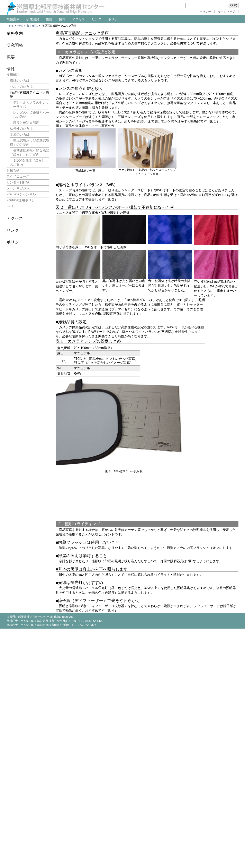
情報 (62, 19)
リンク (97, 19)
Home (10, 26)
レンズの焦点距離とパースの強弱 (31, 115)
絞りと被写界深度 (26, 123)
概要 (49, 19)
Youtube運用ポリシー (22, 200)
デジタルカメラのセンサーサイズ (31, 105)
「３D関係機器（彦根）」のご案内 (29, 163)
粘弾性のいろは (21, 129)
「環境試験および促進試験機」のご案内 (29, 142)
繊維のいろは (20, 81)
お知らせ (13, 171)
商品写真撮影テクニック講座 (29, 95)
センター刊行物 (18, 182)
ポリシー (205, 12)
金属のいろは (20, 134)
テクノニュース (18, 176)
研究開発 (33, 19)
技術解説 (32, 26)
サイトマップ (226, 12)
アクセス (79, 19)
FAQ (10, 206)
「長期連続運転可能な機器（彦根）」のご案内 (29, 152)
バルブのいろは (21, 87)
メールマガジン (18, 188)
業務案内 (13, 19)
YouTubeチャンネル (21, 194)
